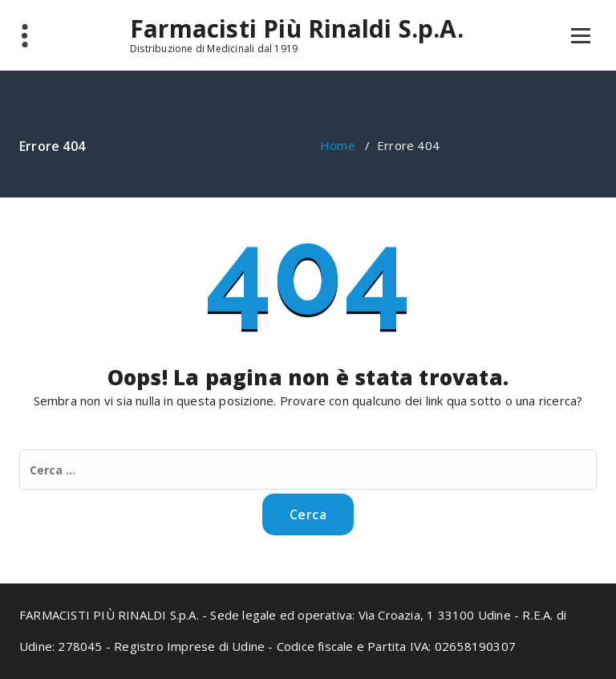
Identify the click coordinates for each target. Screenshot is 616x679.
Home (338, 145)
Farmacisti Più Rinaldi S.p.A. (297, 29)
